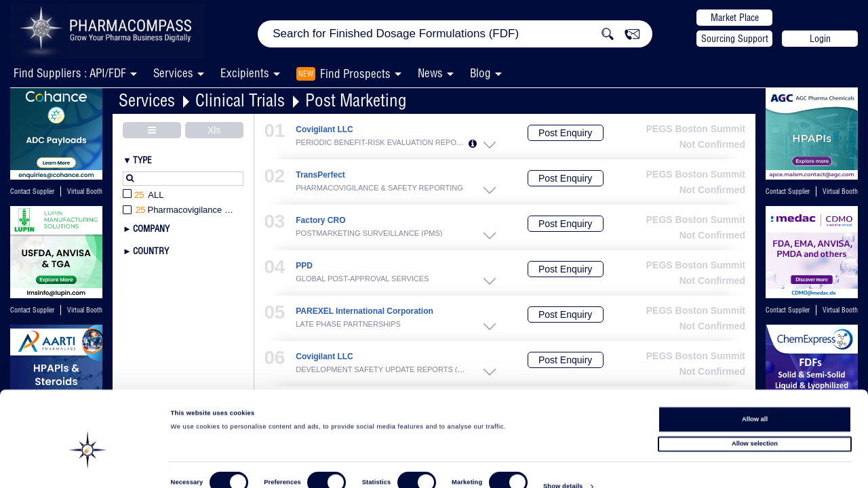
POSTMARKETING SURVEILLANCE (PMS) (369, 233)
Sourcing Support (735, 39)
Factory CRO (320, 221)
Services (147, 100)
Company (151, 228)
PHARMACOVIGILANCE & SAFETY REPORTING (379, 188)
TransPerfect (320, 175)
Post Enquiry (565, 133)
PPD (304, 266)
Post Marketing (356, 100)
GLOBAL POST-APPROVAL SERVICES (362, 279)
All (143, 196)
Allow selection (755, 419)
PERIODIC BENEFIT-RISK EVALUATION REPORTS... (382, 142)
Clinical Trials (240, 100)
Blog (480, 73)
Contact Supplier (32, 191)
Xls (214, 130)
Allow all (755, 394)
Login (820, 39)
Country (151, 251)
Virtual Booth (85, 191)
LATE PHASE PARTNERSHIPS (348, 324)
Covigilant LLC (324, 130)
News (430, 73)
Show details (563, 465)
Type (142, 160)
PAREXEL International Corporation (364, 311)
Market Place (735, 18)
